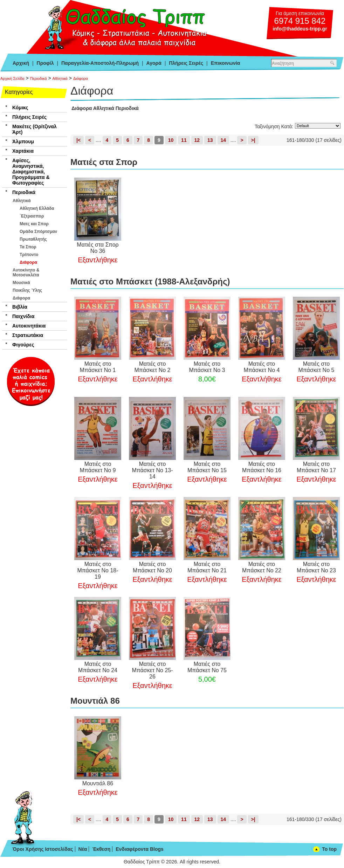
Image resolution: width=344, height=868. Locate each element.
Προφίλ (45, 63)
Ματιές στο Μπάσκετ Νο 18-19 (98, 570)
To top (329, 849)
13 (210, 140)
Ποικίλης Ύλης (27, 290)
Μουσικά (21, 283)
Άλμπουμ (23, 142)
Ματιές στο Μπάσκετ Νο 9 (98, 467)
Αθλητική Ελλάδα (37, 208)
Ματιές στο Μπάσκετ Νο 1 (98, 367)
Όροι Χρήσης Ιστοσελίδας (43, 849)
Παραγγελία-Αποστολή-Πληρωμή (100, 63)
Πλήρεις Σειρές (186, 63)
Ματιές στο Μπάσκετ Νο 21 (207, 567)
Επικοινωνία (226, 63)
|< (78, 140)
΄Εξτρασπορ (32, 216)
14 (223, 140)
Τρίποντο (29, 255)
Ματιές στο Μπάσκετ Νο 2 (152, 367)
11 (184, 140)
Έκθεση (101, 849)
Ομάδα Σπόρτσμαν (38, 232)
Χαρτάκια (23, 151)
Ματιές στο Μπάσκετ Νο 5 (316, 367)
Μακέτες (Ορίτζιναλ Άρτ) (35, 129)
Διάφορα (81, 78)
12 (197, 140)
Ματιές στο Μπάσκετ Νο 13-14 (152, 470)
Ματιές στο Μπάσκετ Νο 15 (207, 467)
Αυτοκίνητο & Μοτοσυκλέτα (26, 273)
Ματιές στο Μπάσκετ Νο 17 (316, 467)
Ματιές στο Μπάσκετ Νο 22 (262, 567)
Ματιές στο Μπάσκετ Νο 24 (98, 667)
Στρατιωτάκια (28, 335)
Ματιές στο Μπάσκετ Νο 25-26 (152, 670)
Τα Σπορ (28, 247)
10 (171, 140)
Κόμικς (20, 108)
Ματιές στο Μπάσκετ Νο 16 (262, 467)
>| (253, 140)
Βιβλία (20, 307)
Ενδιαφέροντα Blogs (140, 849)
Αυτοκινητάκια (29, 326)
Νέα (82, 849)
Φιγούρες (23, 345)
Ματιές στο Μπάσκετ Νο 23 (316, 567)
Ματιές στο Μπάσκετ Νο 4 (262, 367)
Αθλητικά (60, 78)
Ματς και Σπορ (34, 224)
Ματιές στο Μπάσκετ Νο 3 (207, 367)
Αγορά (154, 63)
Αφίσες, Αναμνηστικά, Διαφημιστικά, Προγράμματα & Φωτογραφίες (31, 172)
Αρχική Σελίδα (12, 78)
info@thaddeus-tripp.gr (300, 29)
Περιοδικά (39, 78)
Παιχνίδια (23, 316)
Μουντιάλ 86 (98, 783)
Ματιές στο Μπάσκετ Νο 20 (152, 567)
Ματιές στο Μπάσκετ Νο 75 (207, 667)
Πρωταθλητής (33, 239)
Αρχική (21, 63)
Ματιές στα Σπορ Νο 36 (98, 248)
